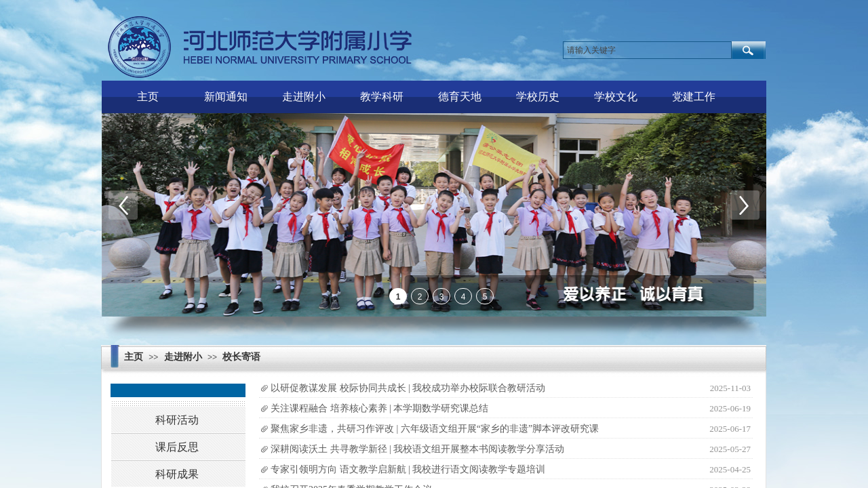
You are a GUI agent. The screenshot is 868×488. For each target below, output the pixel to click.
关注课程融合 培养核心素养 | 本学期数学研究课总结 (379, 408)
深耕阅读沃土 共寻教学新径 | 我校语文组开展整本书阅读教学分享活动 (417, 449)
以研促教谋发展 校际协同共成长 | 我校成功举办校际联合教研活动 (408, 388)
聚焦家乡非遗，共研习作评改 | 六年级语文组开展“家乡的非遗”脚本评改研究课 (435, 429)
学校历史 (538, 97)
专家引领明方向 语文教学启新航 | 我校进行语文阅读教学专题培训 (408, 469)
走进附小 (304, 97)
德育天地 (460, 97)
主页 (148, 97)
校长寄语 (241, 357)
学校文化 (616, 97)
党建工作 (694, 97)
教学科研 (382, 97)
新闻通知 (226, 97)
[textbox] (647, 50)
